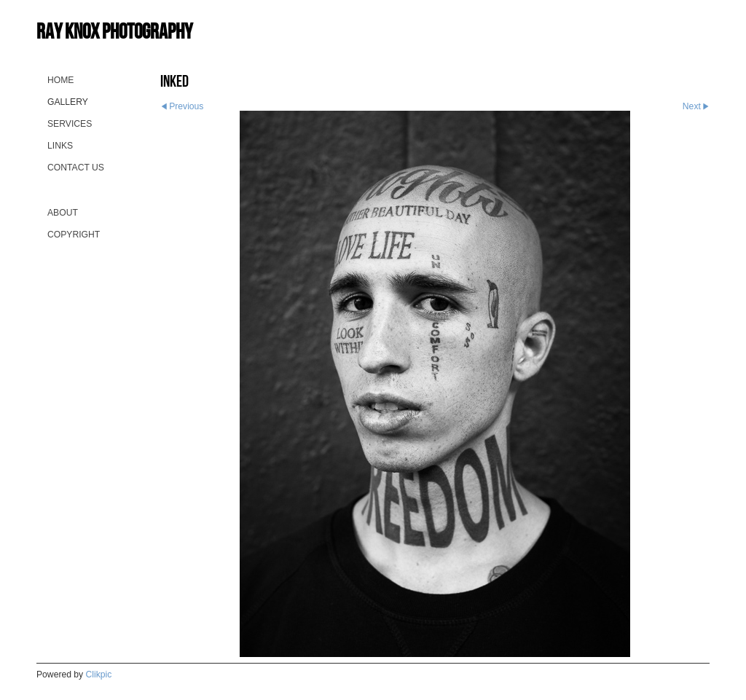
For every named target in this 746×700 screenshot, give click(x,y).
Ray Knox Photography (114, 31)
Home (60, 80)
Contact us (76, 168)
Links (60, 146)
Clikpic (99, 675)
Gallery (68, 102)
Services (70, 124)
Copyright (74, 235)
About (63, 213)
